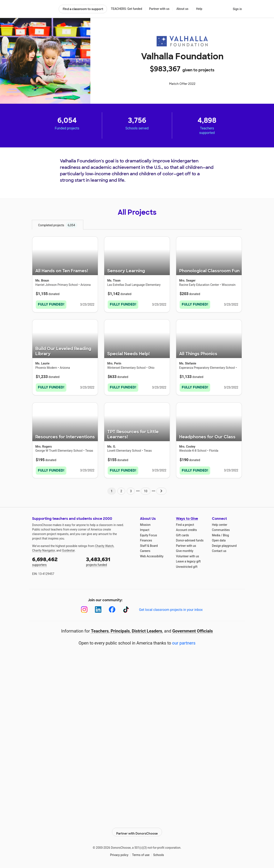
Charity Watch (104, 544)
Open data (219, 539)
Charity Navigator (44, 549)
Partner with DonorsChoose (137, 828)
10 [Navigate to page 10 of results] (146, 489)
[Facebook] (112, 608)
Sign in (237, 9)
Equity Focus (148, 533)
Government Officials (193, 629)
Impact (145, 528)
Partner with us (159, 9)
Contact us (219, 549)
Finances (146, 539)
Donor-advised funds (190, 539)
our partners (184, 641)
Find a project (185, 523)
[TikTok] (126, 608)
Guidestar (68, 549)
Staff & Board (149, 544)
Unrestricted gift (187, 565)
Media (216, 533)
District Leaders (147, 629)
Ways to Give (187, 517)
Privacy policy (119, 851)
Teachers (100, 629)
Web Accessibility (152, 554)
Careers (145, 549)
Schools (159, 851)
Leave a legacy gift (188, 560)
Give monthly (185, 549)
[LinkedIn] (98, 608)
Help (199, 9)
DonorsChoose (44, 9)
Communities (221, 528)
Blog (226, 533)
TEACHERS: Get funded (127, 9)
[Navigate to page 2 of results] (161, 489)
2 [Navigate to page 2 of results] (121, 489)
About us (182, 9)
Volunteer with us (188, 554)
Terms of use (141, 851)
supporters (56, 559)
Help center (220, 523)
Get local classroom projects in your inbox (171, 608)
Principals (120, 629)
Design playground (224, 544)
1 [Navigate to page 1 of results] (112, 489)
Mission (145, 523)
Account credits (186, 528)
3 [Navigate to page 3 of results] (131, 489)
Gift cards (182, 533)
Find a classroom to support (83, 9)
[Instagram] (84, 608)
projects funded (110, 559)
